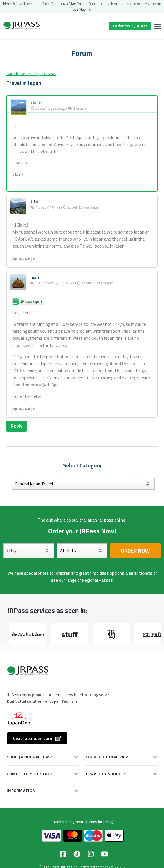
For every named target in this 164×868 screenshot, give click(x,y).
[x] (90, 9)
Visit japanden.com (37, 738)
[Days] (29, 551)
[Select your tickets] (82, 551)
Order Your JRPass (130, 26)
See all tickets (139, 573)
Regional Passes (98, 580)
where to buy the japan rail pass (84, 520)
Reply (17, 426)
